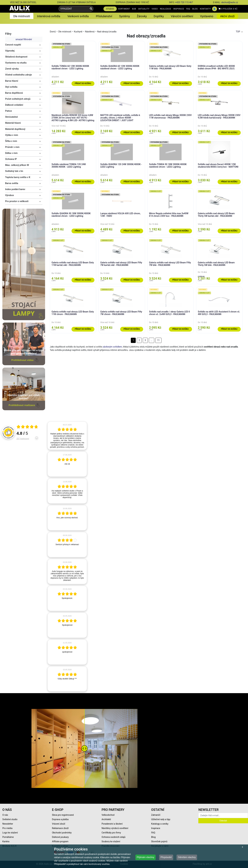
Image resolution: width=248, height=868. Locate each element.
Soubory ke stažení (111, 841)
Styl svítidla (11, 87)
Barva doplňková (14, 93)
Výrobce (10, 195)
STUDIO (110, 9)
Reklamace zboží (60, 828)
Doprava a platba (60, 819)
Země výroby (12, 69)
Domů (53, 32)
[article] (67, 436)
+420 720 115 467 (184, 2)
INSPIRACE (179, 9)
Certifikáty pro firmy (111, 833)
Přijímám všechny (146, 857)
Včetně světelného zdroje (19, 75)
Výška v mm (12, 135)
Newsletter (8, 824)
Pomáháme (8, 837)
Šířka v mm (11, 141)
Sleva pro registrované (63, 815)
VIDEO (155, 9)
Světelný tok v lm (14, 171)
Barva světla (12, 183)
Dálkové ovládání (14, 105)
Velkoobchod (108, 815)
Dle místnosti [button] (22, 16)
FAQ (188, 9)
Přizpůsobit (166, 857)
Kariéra (6, 841)
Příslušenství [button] (104, 16)
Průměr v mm (12, 147)
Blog (153, 837)
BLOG (195, 9)
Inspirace (156, 828)
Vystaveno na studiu (16, 63)
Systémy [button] (124, 16)
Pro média (7, 828)
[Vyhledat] (91, 9)
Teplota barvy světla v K (18, 177)
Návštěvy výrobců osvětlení (115, 828)
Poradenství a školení (112, 824)
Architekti (106, 819)
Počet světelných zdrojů (18, 99)
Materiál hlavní (13, 123)
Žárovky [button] (142, 16)
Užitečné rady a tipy (161, 819)
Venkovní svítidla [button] (78, 16)
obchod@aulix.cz (229, 2)
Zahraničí (156, 815)
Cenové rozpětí (13, 45)
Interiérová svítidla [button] (49, 16)
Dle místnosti (65, 32)
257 (23, 439)
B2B (134, 9)
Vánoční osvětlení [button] (182, 16)
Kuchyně (78, 32)
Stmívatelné (12, 117)
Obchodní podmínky (62, 833)
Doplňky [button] (159, 16)
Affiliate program (60, 841)
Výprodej (10, 51)
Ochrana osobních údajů (113, 837)
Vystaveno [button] (207, 16)
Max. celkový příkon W (17, 165)
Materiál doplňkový (15, 129)
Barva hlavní (12, 81)
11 (158, 340)
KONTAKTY (205, 9)
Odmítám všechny (187, 857)
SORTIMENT (124, 9)
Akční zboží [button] (227, 16)
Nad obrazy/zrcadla (107, 32)
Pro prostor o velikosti (17, 201)
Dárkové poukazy (60, 837)
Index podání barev (15, 189)
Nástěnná (90, 32)
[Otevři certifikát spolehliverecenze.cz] (27, 427)
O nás (5, 815)
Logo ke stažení (10, 833)
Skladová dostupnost (16, 57)
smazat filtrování (24, 39)
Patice (9, 111)
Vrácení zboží (59, 824)
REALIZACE (165, 9)
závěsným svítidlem (112, 347)
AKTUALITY (144, 9)
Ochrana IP (11, 159)
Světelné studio (10, 819)
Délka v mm (11, 153)
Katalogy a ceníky (160, 824)
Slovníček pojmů (159, 841)
